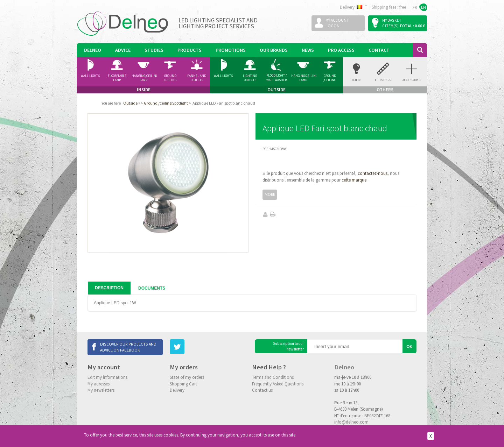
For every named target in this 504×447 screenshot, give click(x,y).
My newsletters (101, 390)
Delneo (93, 50)
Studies (154, 50)
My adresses (99, 384)
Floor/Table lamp (117, 78)
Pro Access (341, 50)
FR (415, 7)
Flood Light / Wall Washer (276, 78)
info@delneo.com (351, 422)
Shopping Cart (183, 384)
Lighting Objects (250, 78)
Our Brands (274, 50)
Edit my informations (107, 377)
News (308, 50)
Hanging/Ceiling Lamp (144, 78)
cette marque (354, 180)
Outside (130, 103)
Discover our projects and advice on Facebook (128, 347)
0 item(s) (390, 26)
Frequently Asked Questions (278, 384)
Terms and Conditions (273, 377)
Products (190, 50)
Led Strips (383, 80)
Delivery (177, 390)
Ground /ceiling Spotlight (170, 78)
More (270, 194)
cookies (171, 435)
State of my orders (187, 377)
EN (423, 7)
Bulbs (356, 80)
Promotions (231, 50)
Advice (123, 50)
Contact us (262, 390)
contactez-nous (373, 173)
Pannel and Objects (197, 78)
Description (109, 288)
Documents (152, 288)
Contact (379, 50)
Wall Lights (90, 76)
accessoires (412, 80)
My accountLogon (337, 23)
